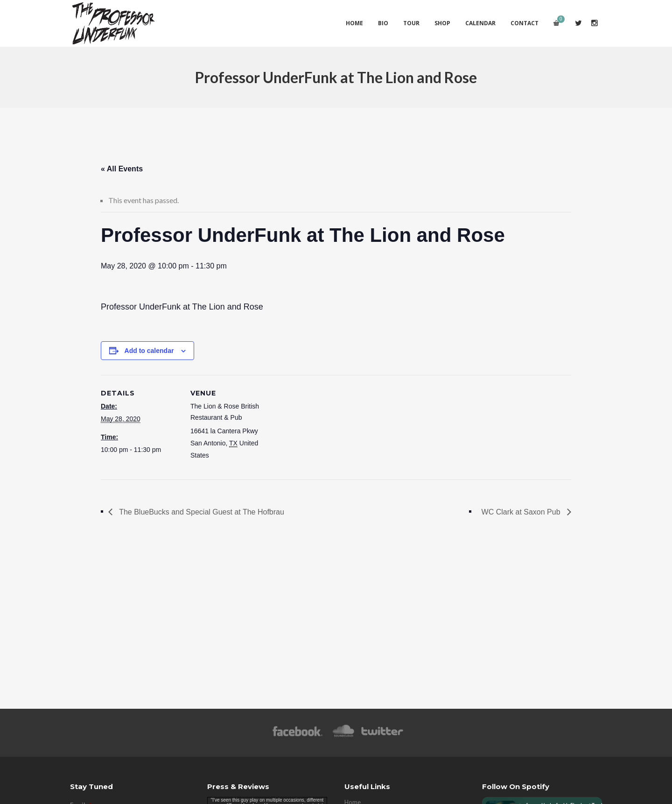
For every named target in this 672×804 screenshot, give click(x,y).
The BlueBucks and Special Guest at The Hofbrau (201, 512)
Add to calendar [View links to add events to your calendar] (149, 351)
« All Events (122, 169)
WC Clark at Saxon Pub (522, 512)
